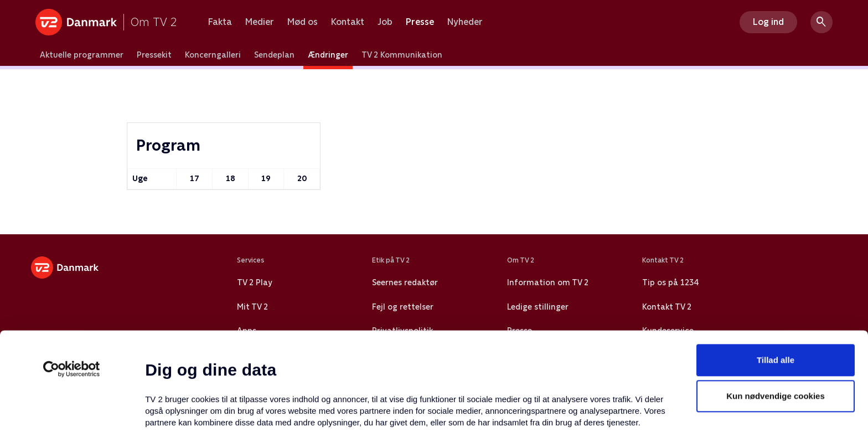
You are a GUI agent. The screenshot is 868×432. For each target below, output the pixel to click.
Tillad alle (776, 269)
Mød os (303, 22)
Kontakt (348, 22)
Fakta (220, 22)
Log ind (768, 22)
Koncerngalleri (213, 55)
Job (385, 22)
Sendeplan (274, 55)
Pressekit (154, 55)
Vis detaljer (537, 410)
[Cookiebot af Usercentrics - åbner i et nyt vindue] (72, 279)
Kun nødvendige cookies (776, 306)
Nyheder (465, 22)
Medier (260, 22)
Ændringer (328, 55)
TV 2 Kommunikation (402, 55)
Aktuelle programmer (82, 55)
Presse (420, 22)
